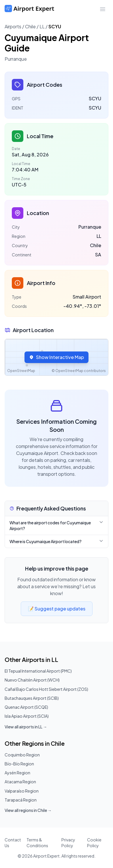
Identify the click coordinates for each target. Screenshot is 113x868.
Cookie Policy (94, 843)
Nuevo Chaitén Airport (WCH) (32, 680)
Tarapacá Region (21, 800)
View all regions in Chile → (28, 810)
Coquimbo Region (22, 755)
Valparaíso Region (22, 791)
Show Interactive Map (56, 357)
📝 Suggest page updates (57, 609)
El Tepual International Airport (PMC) (38, 671)
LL (42, 26)
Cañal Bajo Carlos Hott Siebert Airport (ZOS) (46, 689)
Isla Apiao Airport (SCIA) (27, 716)
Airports (13, 26)
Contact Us (13, 843)
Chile (30, 26)
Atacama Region (20, 782)
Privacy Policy (68, 843)
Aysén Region (17, 773)
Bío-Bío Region (19, 764)
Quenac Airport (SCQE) (26, 707)
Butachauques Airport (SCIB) (32, 698)
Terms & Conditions (37, 843)
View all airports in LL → (26, 727)
